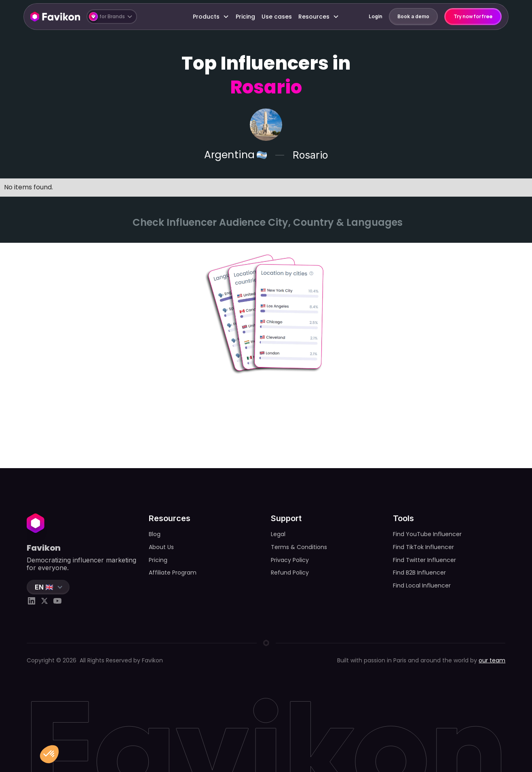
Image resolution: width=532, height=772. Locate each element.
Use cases (277, 17)
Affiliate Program (173, 573)
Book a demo (413, 16)
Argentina (229, 155)
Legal (278, 534)
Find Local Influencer (422, 585)
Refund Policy (290, 573)
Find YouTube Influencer (427, 534)
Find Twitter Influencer (424, 560)
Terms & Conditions (299, 547)
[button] (112, 17)
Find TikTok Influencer (423, 547)
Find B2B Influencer (419, 573)
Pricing (245, 17)
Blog (155, 534)
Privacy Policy (290, 560)
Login (376, 16)
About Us (161, 547)
